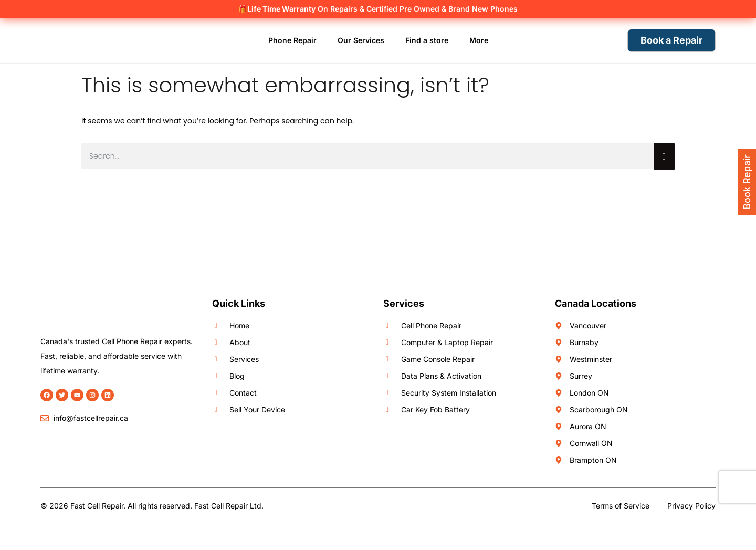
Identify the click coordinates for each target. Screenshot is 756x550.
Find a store (427, 40)
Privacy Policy (691, 506)
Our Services (361, 40)
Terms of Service (621, 506)
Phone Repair (292, 40)
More (479, 40)
